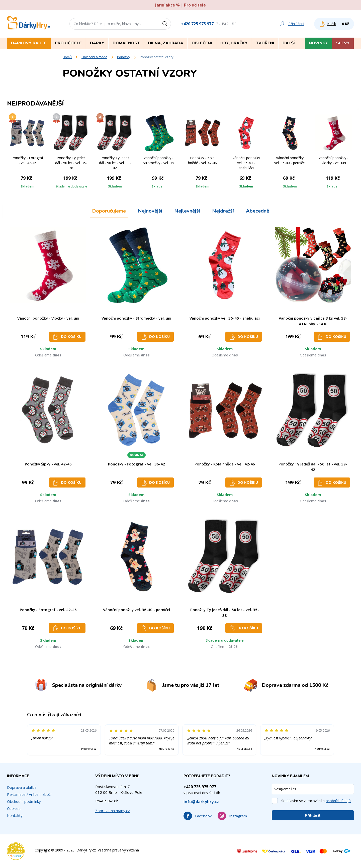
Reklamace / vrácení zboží (29, 794)
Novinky (318, 43)
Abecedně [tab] (258, 211)
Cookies (14, 808)
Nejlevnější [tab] (187, 211)
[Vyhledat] (166, 24)
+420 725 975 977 (197, 24)
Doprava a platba (22, 787)
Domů (67, 57)
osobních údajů (338, 801)
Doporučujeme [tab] (109, 211)
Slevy (343, 43)
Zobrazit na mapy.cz (113, 811)
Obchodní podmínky (24, 801)
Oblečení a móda (94, 57)
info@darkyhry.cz (201, 802)
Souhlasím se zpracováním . (316, 801)
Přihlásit (313, 815)
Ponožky (124, 57)
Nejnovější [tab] (150, 211)
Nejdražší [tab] (223, 211)
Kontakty (15, 815)
